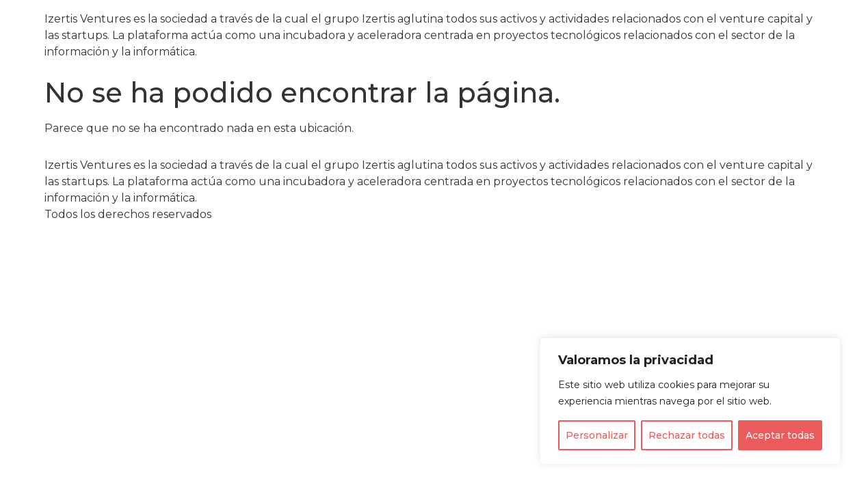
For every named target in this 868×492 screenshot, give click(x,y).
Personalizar (597, 435)
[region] (690, 401)
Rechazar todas (687, 435)
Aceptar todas (780, 435)
